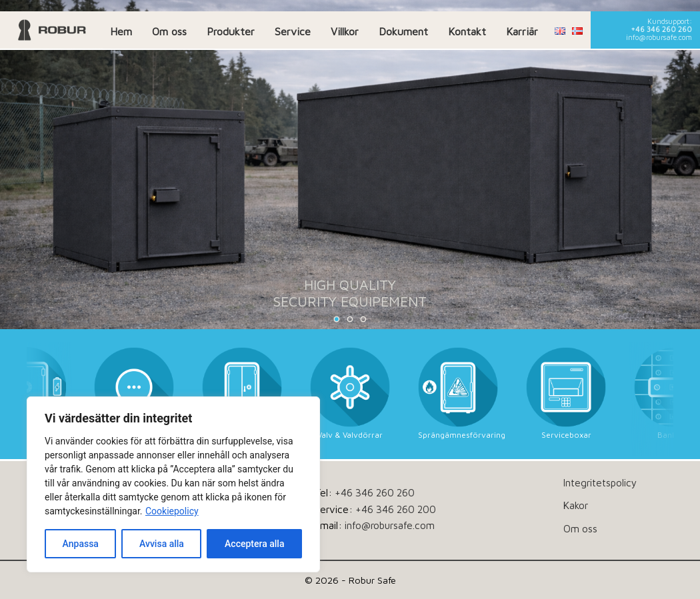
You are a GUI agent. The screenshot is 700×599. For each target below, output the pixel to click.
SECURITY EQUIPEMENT (350, 301)
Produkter (231, 31)
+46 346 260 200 (396, 509)
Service (293, 31)
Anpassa (81, 544)
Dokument (403, 31)
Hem (121, 31)
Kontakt (467, 31)
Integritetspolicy (600, 482)
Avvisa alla (162, 544)
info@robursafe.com (659, 37)
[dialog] (173, 484)
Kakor (576, 505)
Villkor (345, 31)
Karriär (522, 31)
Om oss (169, 31)
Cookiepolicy (172, 511)
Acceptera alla (254, 544)
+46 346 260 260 (661, 29)
